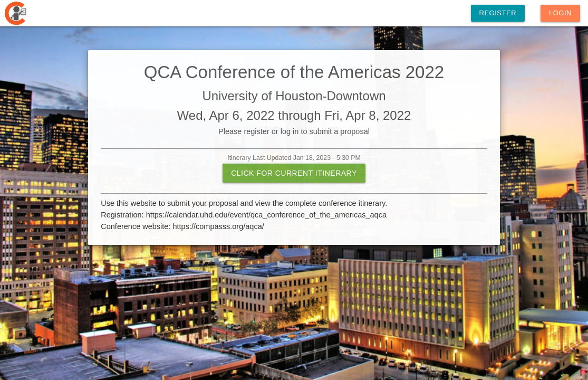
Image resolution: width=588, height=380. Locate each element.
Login (560, 13)
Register (498, 13)
